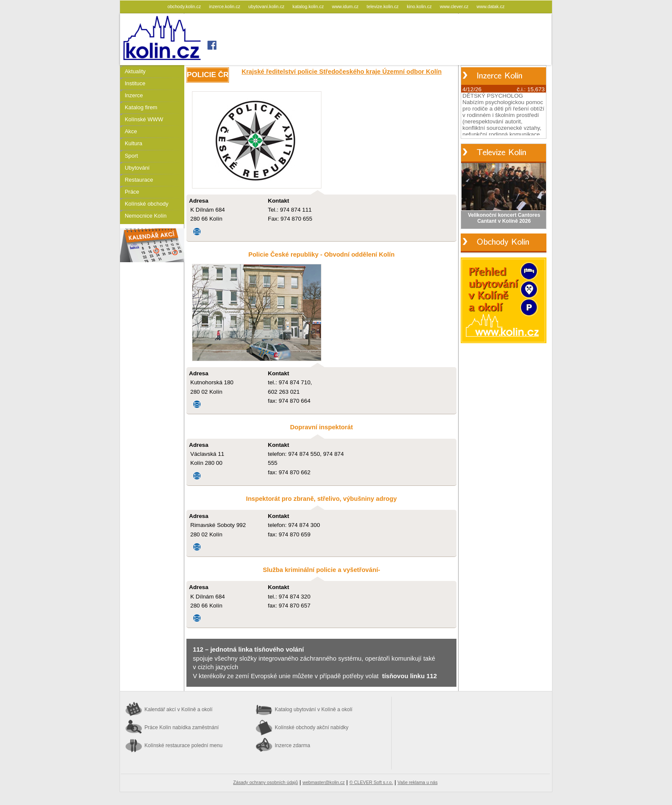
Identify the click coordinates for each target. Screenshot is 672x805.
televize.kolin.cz (384, 6)
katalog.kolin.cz (309, 6)
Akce (131, 131)
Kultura (133, 143)
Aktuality (135, 71)
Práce (132, 192)
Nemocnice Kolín (146, 216)
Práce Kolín (181, 727)
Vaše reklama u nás (418, 782)
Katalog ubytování (313, 709)
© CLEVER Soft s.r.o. (371, 782)
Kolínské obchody (147, 204)
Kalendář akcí (178, 709)
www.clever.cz (455, 6)
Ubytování (137, 168)
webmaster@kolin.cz (324, 782)
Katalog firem (141, 107)
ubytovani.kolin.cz (267, 6)
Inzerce (134, 95)
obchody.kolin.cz (185, 6)
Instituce (135, 83)
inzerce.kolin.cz (225, 6)
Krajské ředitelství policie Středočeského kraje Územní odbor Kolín (342, 72)
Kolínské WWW (144, 119)
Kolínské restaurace (183, 745)
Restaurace (139, 180)
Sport (131, 156)
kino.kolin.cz (420, 6)
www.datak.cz (490, 6)
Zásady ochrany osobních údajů (265, 782)
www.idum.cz (346, 6)
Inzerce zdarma (292, 745)
